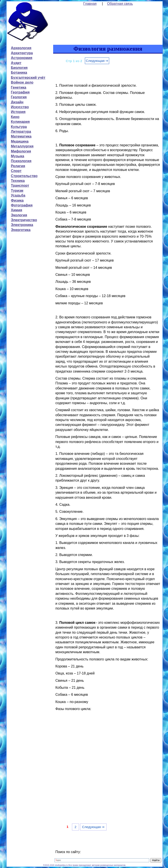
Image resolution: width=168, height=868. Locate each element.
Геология (19, 97)
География (20, 92)
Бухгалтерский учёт (28, 78)
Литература (21, 132)
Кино (15, 117)
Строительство (24, 176)
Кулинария (20, 122)
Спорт (16, 171)
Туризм (17, 191)
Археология (21, 48)
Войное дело (22, 82)
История (18, 112)
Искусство (20, 107)
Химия (17, 210)
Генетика (19, 87)
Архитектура (22, 53)
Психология (21, 161)
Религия (18, 166)
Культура (19, 127)
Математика (21, 136)
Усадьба (18, 195)
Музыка (18, 156)
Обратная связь (120, 4)
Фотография (22, 205)
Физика (17, 200)
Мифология (21, 151)
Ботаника (19, 73)
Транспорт (20, 186)
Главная (90, 4)
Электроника (22, 225)
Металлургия (22, 146)
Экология (19, 215)
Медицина (20, 141)
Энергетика (21, 230)
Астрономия (22, 58)
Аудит (16, 63)
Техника (18, 181)
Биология (19, 68)
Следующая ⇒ (97, 61)
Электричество (24, 220)
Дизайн (17, 102)
